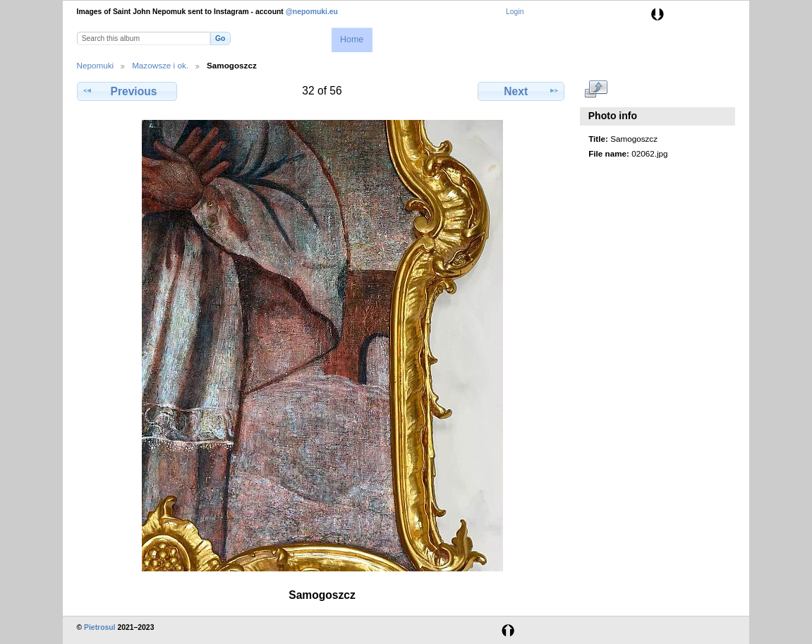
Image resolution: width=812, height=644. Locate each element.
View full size (596, 90)
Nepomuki (96, 65)
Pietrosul (99, 627)
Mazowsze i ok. (160, 65)
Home (352, 40)
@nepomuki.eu (312, 12)
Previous (127, 91)
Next (521, 91)
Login (515, 12)
